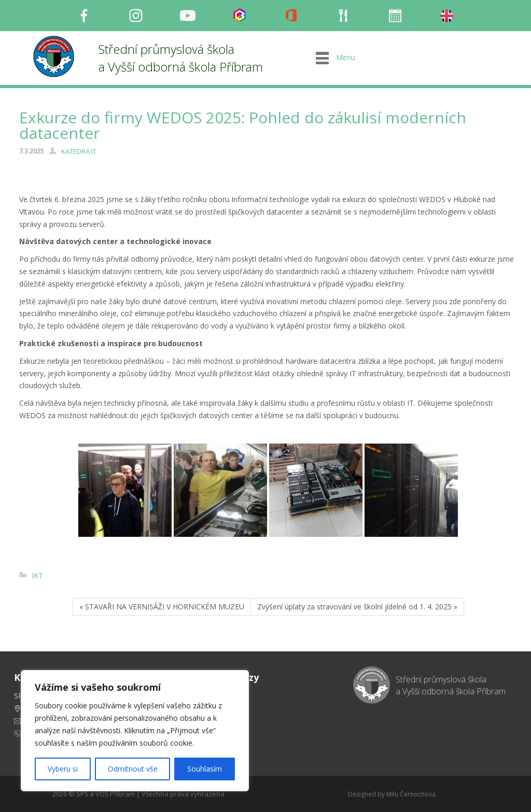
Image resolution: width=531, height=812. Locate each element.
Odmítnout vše (133, 769)
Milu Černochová (411, 794)
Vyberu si (63, 769)
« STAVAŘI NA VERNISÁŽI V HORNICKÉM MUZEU (162, 607)
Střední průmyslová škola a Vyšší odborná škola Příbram (181, 58)
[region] (135, 731)
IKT (37, 575)
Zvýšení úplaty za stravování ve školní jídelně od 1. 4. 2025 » (357, 607)
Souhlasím (205, 769)
